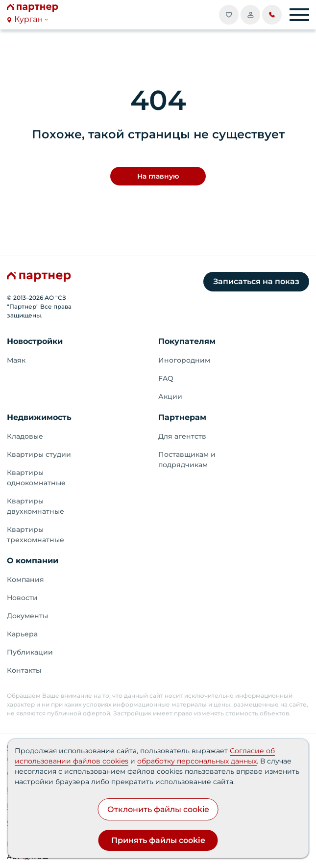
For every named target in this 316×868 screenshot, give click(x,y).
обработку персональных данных (197, 761)
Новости (22, 598)
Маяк (16, 360)
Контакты (24, 670)
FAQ (166, 378)
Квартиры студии (39, 454)
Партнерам (182, 417)
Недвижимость (39, 417)
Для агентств (182, 436)
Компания (25, 579)
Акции (170, 396)
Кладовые (25, 436)
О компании (33, 561)
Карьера (22, 634)
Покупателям (187, 341)
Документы (27, 616)
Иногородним (184, 360)
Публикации (30, 652)
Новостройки (35, 341)
